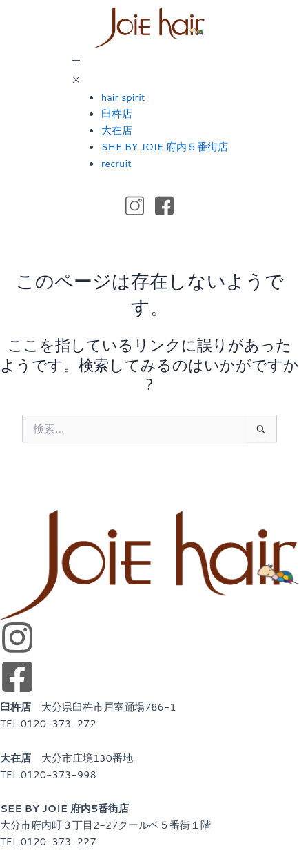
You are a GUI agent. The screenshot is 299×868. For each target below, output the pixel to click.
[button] (149, 72)
